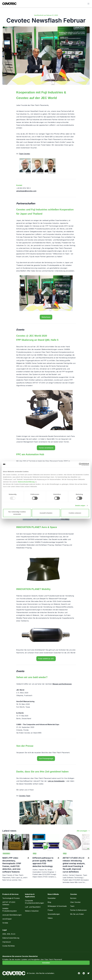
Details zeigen (80, 505)
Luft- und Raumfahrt (33, 907)
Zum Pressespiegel (46, 759)
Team (72, 906)
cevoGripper (7, 919)
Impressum (7, 942)
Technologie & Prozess (11, 898)
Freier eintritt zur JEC (46, 659)
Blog (49, 902)
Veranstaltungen (54, 914)
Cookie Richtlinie (8, 946)
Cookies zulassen (75, 513)
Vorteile (5, 923)
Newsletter (52, 898)
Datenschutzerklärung (26, 482)
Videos (50, 918)
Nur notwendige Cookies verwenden (17, 513)
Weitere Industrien (32, 911)
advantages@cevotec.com (26, 191)
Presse (50, 910)
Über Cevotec (75, 902)
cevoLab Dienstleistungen (12, 915)
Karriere (73, 898)
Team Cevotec (25, 154)
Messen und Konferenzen (62, 684)
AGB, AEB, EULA (9, 934)
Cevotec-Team (25, 796)
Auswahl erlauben (46, 513)
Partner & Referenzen (78, 910)
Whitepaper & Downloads (57, 906)
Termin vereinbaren (46, 448)
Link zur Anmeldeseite (56, 781)
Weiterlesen (46, 317)
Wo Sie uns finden (77, 914)
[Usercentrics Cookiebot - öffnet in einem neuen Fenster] (80, 464)
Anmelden (46, 963)
